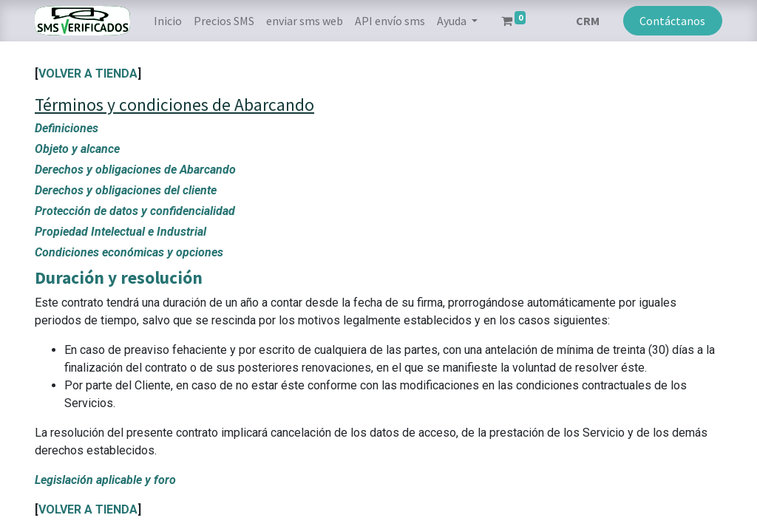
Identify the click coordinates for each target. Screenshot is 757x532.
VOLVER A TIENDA (88, 74)
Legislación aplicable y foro (105, 480)
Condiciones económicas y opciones (129, 252)
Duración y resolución (119, 277)
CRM (588, 21)
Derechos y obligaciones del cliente (126, 190)
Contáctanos (672, 21)
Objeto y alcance (77, 149)
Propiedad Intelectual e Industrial (120, 232)
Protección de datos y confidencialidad (135, 211)
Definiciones (67, 128)
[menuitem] (168, 21)
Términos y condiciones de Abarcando (174, 105)
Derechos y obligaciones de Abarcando (135, 170)
